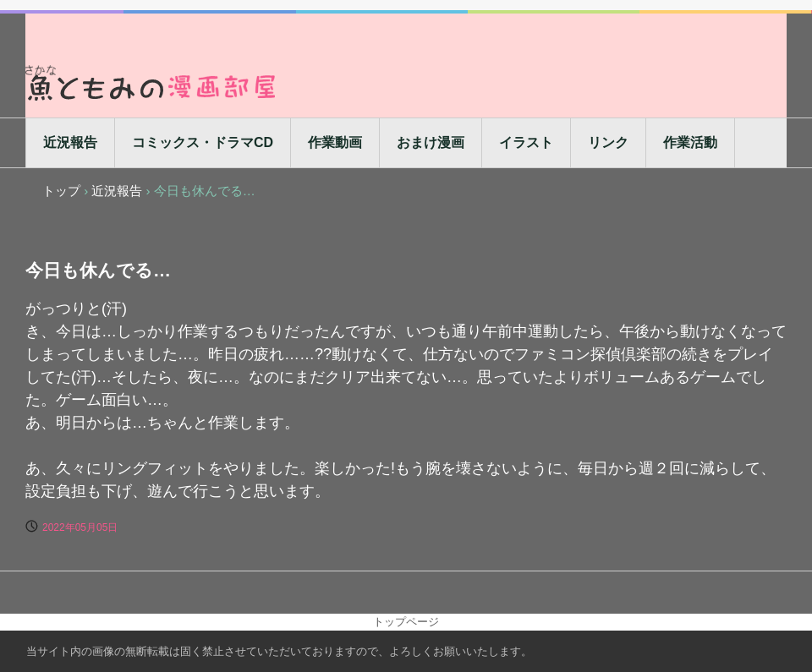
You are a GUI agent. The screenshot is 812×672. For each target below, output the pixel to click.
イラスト (526, 142)
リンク (608, 142)
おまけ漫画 (431, 142)
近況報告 (70, 142)
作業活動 (690, 142)
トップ (61, 191)
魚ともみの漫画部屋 (152, 82)
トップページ (406, 622)
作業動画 (335, 142)
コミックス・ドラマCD (203, 142)
